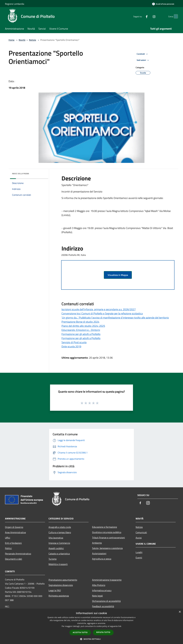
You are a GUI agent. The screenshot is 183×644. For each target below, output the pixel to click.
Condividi (143, 54)
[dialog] (91, 626)
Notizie (33, 40)
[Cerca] (174, 16)
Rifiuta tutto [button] (103, 632)
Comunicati (141, 532)
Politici (8, 548)
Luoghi (139, 552)
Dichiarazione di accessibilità (106, 601)
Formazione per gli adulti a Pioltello (81, 334)
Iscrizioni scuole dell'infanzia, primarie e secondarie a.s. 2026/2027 (99, 309)
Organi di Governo (14, 527)
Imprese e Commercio (59, 543)
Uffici (8, 538)
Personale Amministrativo (18, 554)
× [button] (180, 612)
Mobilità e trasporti (58, 564)
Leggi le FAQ (55, 590)
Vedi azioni (143, 60)
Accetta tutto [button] (80, 632)
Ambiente (97, 543)
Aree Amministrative (15, 532)
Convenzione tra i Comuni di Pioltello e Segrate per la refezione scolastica (102, 313)
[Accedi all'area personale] (163, 4)
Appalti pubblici (56, 548)
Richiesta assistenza (59, 596)
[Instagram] (148, 16)
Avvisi (139, 538)
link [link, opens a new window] (120, 626)
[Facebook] (141, 16)
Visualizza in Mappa (118, 275)
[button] (91, 639)
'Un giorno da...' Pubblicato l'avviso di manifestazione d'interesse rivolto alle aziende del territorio (115, 318)
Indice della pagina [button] (21, 174)
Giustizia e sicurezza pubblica (107, 532)
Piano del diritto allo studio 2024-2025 (83, 326)
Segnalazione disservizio (61, 585)
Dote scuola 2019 (71, 346)
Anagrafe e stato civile (60, 527)
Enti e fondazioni (13, 543)
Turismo (53, 559)
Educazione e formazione (105, 527)
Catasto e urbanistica (59, 554)
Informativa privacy (102, 590)
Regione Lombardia (15, 4)
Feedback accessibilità (103, 606)
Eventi (139, 558)
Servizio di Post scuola (74, 342)
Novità (22, 40)
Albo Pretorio (99, 585)
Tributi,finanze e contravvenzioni (108, 538)
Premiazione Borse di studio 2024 (80, 322)
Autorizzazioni (99, 553)
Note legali (97, 596)
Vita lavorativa (56, 538)
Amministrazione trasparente (107, 580)
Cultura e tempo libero (60, 532)
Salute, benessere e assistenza (107, 548)
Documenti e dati (14, 559)
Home (11, 40)
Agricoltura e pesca (102, 559)
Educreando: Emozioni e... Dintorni (81, 330)
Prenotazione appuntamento (63, 580)
